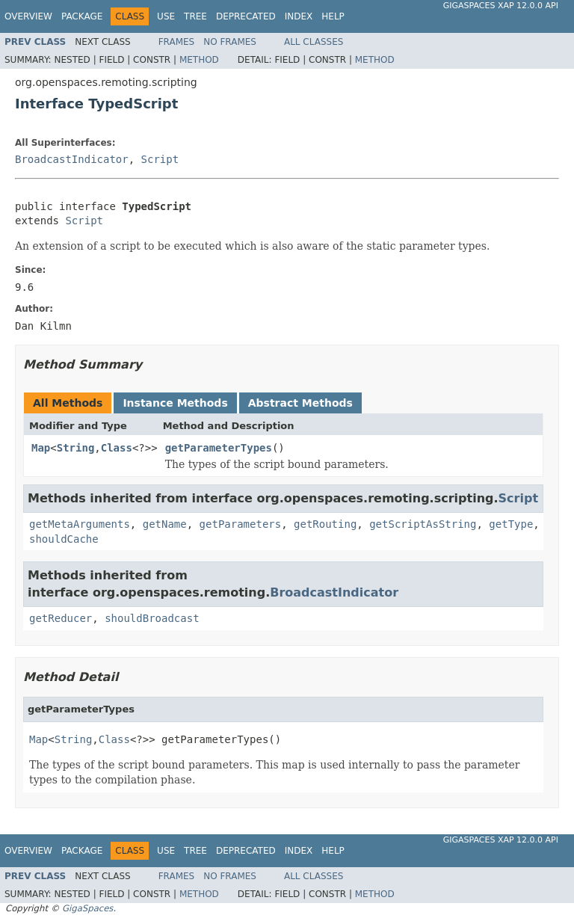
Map (41, 448)
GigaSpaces (87, 908)
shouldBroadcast (152, 618)
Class (117, 448)
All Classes (314, 42)
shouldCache (64, 539)
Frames (177, 42)
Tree (195, 16)
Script (160, 159)
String (76, 448)
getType (511, 524)
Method (199, 60)
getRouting (325, 524)
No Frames (230, 42)
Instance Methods (175, 403)
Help (333, 16)
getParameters (241, 524)
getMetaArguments (80, 524)
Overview (28, 16)
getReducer (61, 618)
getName (165, 524)
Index (299, 16)
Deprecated (246, 16)
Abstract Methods (300, 403)
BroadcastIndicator (72, 159)
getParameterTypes (219, 448)
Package (82, 16)
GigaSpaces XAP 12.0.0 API (501, 6)
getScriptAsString (423, 524)
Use (166, 16)
